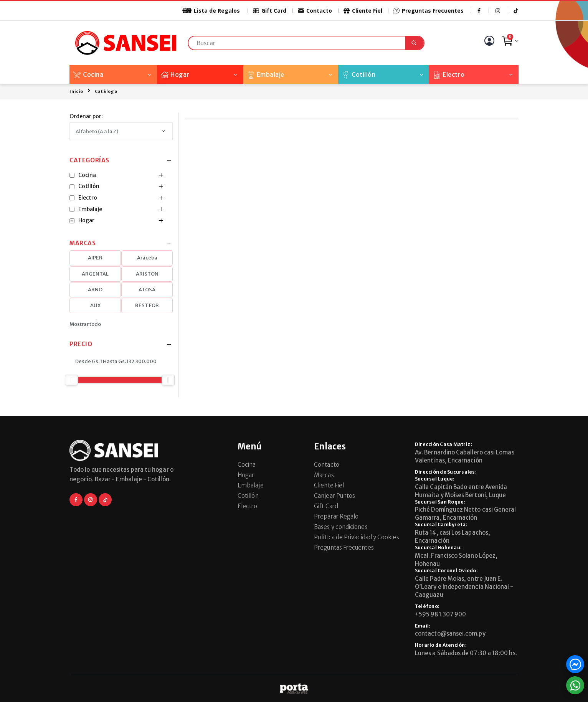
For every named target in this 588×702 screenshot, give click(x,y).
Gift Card (270, 11)
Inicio (76, 92)
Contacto (315, 11)
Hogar (175, 74)
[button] (510, 43)
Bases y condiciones (341, 527)
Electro (449, 74)
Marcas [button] (83, 244)
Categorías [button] (89, 161)
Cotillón (359, 74)
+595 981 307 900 (440, 614)
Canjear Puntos (334, 496)
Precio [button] (81, 344)
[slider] (71, 380)
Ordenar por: (86, 116)
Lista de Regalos (206, 11)
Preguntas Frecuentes (429, 11)
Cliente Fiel (363, 11)
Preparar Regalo (336, 516)
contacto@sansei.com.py (450, 633)
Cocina (88, 74)
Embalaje (266, 74)
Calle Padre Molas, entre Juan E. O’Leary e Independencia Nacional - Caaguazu (464, 587)
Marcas (324, 475)
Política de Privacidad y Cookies (356, 537)
